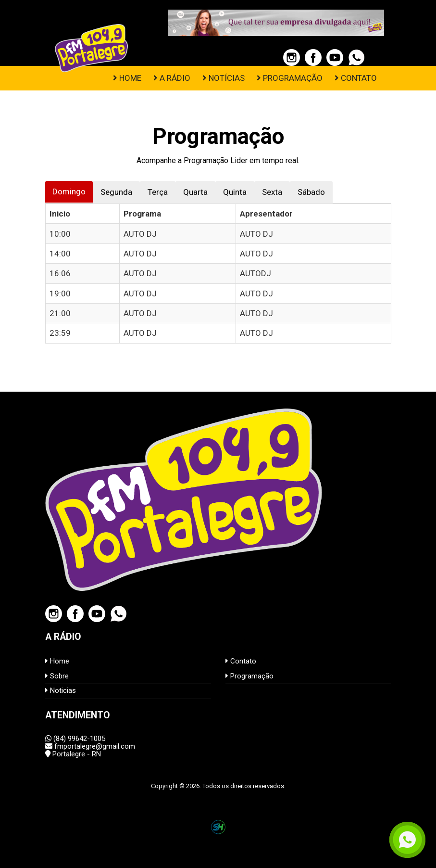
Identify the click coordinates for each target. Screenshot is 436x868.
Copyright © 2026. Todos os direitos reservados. (218, 786)
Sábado (311, 192)
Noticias (61, 690)
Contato (241, 661)
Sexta (272, 192)
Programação (249, 676)
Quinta (235, 192)
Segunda (116, 192)
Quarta (195, 192)
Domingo (69, 191)
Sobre (57, 676)
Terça (158, 192)
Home (57, 661)
